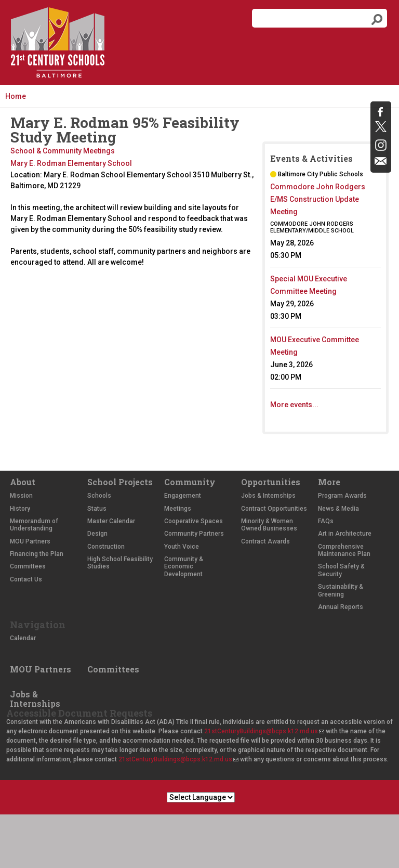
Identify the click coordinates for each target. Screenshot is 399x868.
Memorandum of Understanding (34, 525)
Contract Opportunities (274, 509)
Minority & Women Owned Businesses (269, 525)
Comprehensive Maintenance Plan (344, 550)
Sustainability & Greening (341, 590)
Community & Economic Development (184, 567)
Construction (106, 547)
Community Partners (194, 534)
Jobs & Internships (268, 496)
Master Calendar (111, 521)
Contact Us (26, 579)
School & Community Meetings (63, 151)
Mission (21, 496)
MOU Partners (30, 541)
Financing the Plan (37, 554)
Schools (99, 496)
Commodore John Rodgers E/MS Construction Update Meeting (318, 199)
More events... (294, 405)
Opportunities (271, 482)
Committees (28, 566)
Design (97, 534)
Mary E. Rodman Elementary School (71, 163)
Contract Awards (265, 541)
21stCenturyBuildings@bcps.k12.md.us (264, 731)
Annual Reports (341, 607)
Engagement (183, 496)
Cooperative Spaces (194, 521)
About (23, 482)
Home (16, 96)
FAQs (326, 521)
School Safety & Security (341, 570)
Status (97, 509)
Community (190, 482)
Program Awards (342, 496)
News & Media (338, 509)
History (20, 509)
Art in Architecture (345, 534)
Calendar (23, 638)
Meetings (178, 509)
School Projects (120, 482)
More (329, 482)
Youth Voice (182, 547)
